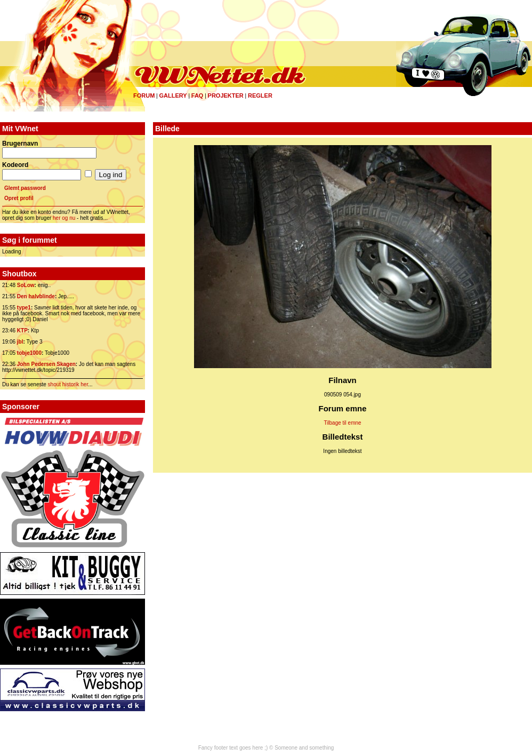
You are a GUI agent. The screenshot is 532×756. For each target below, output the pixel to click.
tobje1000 (29, 353)
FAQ (198, 96)
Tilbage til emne (342, 423)
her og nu (64, 218)
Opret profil (19, 198)
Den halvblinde (36, 296)
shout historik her (68, 384)
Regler (260, 96)
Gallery (173, 96)
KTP (22, 331)
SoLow (26, 285)
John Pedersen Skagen (46, 364)
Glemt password (25, 188)
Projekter (226, 96)
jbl (20, 342)
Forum (144, 96)
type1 (24, 308)
